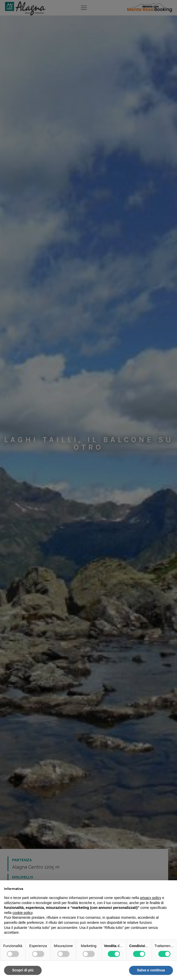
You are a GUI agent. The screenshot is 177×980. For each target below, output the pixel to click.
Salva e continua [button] (151, 970)
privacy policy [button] (151, 898)
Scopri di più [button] (23, 970)
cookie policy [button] (22, 913)
